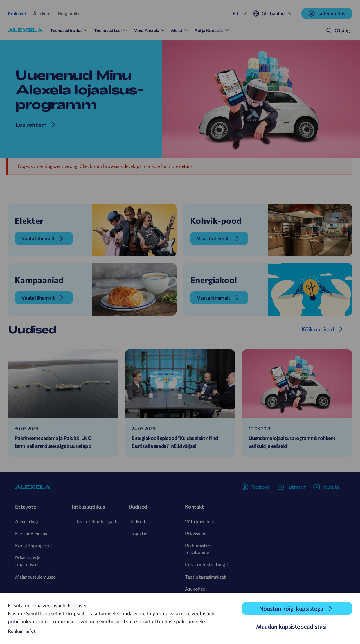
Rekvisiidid (196, 533)
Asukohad (195, 589)
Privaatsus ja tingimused (28, 561)
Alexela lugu (27, 521)
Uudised (137, 521)
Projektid (138, 533)
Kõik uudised (318, 329)
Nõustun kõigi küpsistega (291, 608)
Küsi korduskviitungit (207, 564)
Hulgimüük (69, 13)
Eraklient (17, 13)
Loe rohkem (31, 125)
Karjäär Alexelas (31, 533)
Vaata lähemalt (38, 238)
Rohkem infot (22, 631)
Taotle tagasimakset (205, 577)
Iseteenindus (327, 13)
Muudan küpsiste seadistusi (291, 626)
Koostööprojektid (33, 545)
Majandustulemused (35, 577)
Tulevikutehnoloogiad (94, 521)
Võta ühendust (200, 521)
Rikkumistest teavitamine (199, 549)
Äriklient (42, 13)
